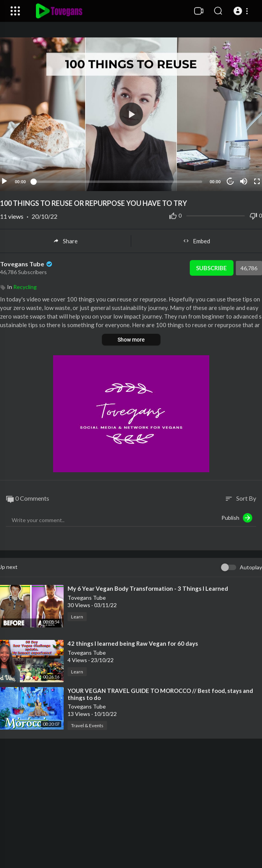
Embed (197, 241)
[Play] (4, 181)
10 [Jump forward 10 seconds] (231, 182)
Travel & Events (87, 725)
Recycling (25, 287)
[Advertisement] (131, 809)
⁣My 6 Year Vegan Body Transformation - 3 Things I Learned (148, 588)
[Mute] (244, 181)
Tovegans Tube (27, 264)
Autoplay (251, 567)
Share (65, 241)
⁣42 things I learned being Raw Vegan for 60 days (133, 643)
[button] (242, 11)
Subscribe (211, 268)
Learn (77, 617)
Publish (237, 518)
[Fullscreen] (257, 181)
